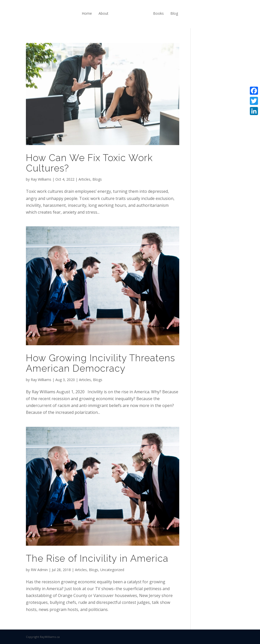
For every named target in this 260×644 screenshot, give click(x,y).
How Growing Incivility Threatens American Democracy (100, 363)
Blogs (97, 179)
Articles (84, 179)
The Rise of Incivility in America (97, 558)
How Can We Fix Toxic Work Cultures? (89, 163)
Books (158, 13)
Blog (174, 13)
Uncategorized (112, 570)
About (103, 13)
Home (87, 13)
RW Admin (39, 570)
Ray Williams (41, 179)
